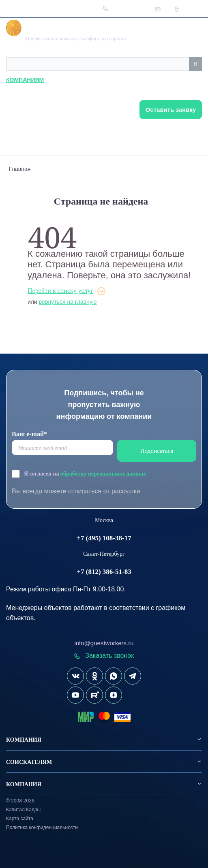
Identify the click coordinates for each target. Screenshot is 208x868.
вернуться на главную (68, 302)
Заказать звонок (104, 656)
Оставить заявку (171, 110)
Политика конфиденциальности (42, 827)
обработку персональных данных (103, 474)
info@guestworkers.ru (104, 643)
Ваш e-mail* (29, 434)
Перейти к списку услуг (60, 291)
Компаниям (25, 80)
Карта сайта (20, 819)
